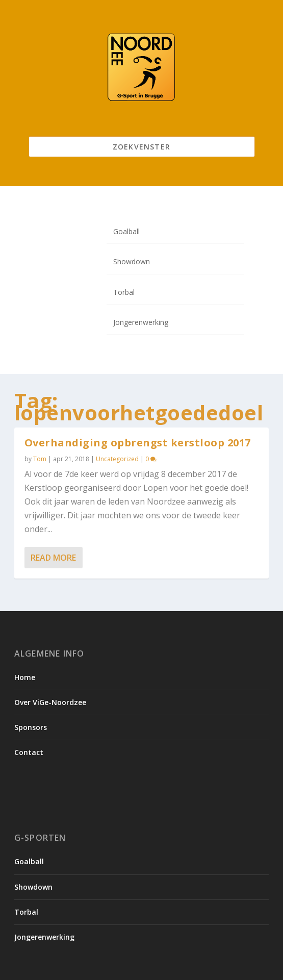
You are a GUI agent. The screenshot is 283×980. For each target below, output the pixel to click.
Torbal (124, 292)
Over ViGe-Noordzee (50, 702)
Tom (40, 459)
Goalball (126, 231)
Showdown (132, 261)
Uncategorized (117, 459)
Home (25, 677)
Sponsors (31, 727)
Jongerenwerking (141, 322)
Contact (29, 752)
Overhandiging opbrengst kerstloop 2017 (138, 442)
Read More (53, 558)
